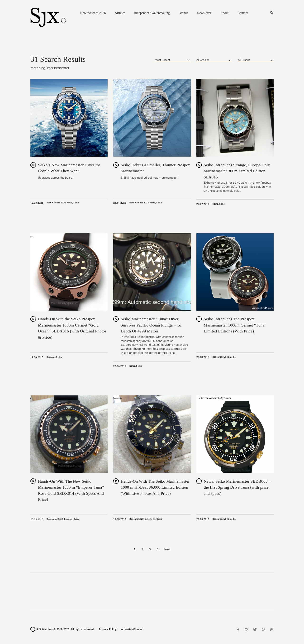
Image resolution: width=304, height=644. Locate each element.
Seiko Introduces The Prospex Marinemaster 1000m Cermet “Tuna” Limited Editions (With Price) (235, 325)
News (70, 203)
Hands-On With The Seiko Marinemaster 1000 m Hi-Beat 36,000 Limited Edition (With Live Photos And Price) (155, 487)
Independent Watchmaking (152, 13)
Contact (243, 13)
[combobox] (173, 60)
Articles (120, 13)
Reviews (51, 357)
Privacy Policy (108, 629)
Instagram (247, 629)
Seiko (76, 203)
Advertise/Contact (132, 629)
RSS (271, 629)
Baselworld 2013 (221, 519)
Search (271, 13)
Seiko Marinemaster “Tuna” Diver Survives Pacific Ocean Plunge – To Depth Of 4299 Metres (151, 325)
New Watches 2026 (93, 13)
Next (167, 549)
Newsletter (204, 13)
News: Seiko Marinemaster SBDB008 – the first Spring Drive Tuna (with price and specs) (237, 487)
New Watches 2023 (139, 203)
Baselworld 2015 (221, 357)
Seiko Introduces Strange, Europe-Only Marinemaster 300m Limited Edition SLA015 (237, 171)
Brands (183, 13)
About (224, 13)
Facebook (239, 629)
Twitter (255, 629)
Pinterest (263, 629)
